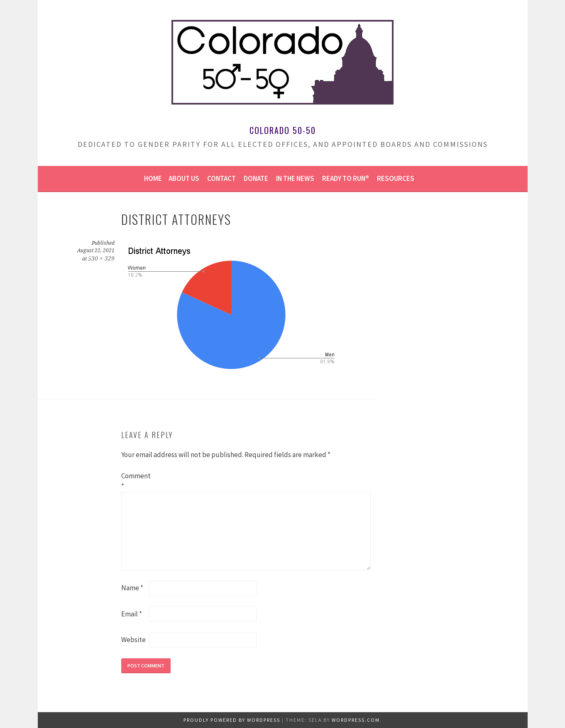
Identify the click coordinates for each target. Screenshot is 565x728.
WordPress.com (356, 720)
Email (132, 614)
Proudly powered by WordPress (232, 720)
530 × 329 (101, 258)
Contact (221, 178)
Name (132, 588)
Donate (256, 178)
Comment (135, 481)
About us (184, 178)
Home (153, 178)
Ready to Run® (346, 178)
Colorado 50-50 (283, 130)
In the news (295, 178)
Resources (396, 178)
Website (133, 640)
